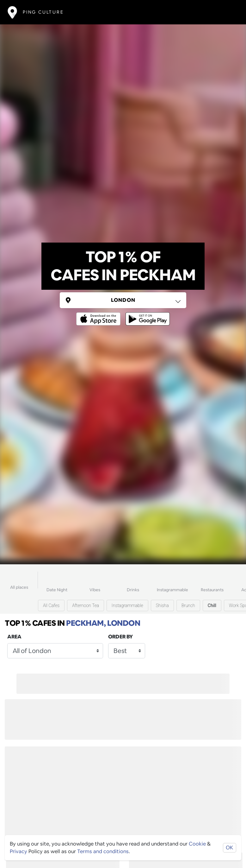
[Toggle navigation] (229, 12)
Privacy (18, 851)
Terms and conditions (103, 851)
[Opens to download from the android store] (146, 314)
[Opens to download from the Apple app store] (100, 314)
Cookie (197, 844)
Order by (120, 637)
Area (14, 637)
